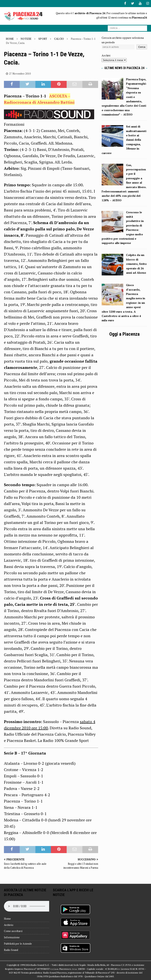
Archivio (9, 925)
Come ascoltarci (13, 931)
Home (7, 918)
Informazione (12, 937)
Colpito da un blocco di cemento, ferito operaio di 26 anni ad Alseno (136, 264)
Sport (43, 39)
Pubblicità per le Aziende (18, 943)
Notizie (26, 39)
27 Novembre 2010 (20, 74)
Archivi (106, 55)
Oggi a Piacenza (124, 334)
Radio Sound (11, 950)
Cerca (142, 47)
